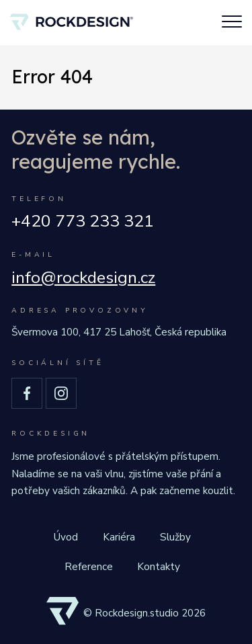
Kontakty (159, 566)
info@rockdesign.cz (83, 278)
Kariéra (119, 537)
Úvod (66, 537)
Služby (175, 537)
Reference (89, 566)
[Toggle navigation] (232, 23)
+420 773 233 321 (83, 222)
